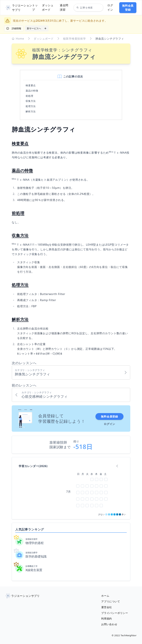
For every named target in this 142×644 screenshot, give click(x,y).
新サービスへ (37, 28)
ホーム (105, 594)
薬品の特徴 (32, 91)
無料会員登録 (109, 416)
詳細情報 (14, 28)
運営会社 (107, 606)
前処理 (29, 96)
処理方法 (31, 106)
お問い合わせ (110, 624)
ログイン (109, 424)
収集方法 (31, 101)
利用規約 (107, 618)
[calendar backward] (117, 466)
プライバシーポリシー (116, 612)
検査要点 (31, 85)
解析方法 (31, 111)
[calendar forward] (122, 466)
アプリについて (111, 600)
